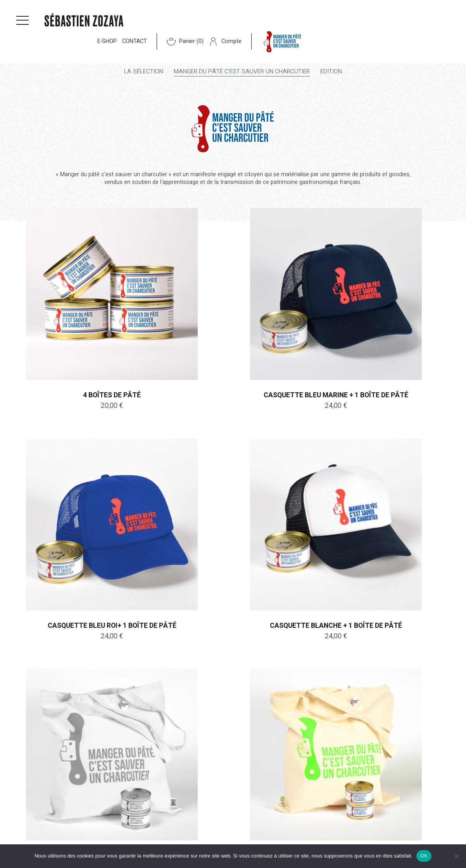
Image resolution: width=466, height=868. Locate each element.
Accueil (27, 55)
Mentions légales (42, 842)
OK (424, 856)
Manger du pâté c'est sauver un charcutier (242, 73)
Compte (370, 23)
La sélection (135, 73)
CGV (26, 834)
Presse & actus (185, 834)
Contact (279, 23)
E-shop (252, 23)
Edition (340, 73)
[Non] (456, 856)
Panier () (330, 23)
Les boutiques (110, 842)
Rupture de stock (233, 547)
